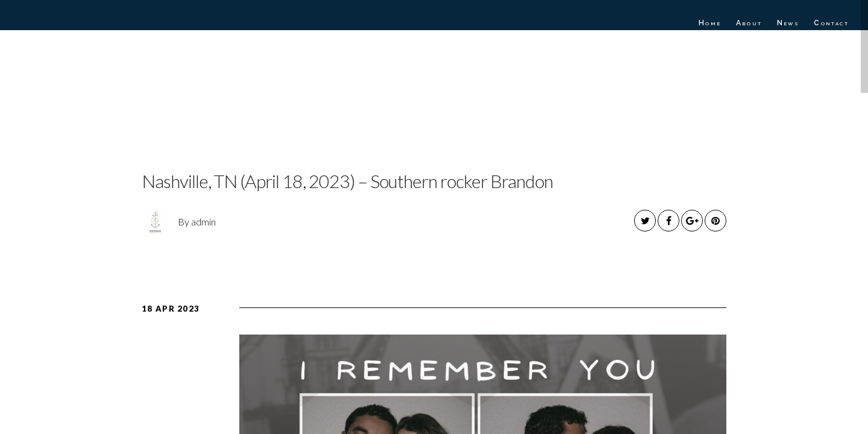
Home (710, 23)
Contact (831, 23)
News (788, 23)
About (749, 23)
